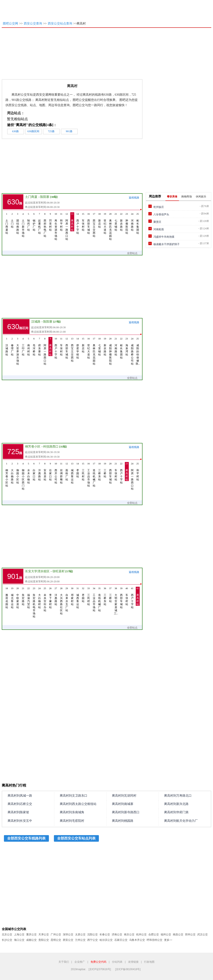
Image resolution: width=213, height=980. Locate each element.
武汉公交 (203, 934)
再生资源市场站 (56, 226)
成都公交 (31, 940)
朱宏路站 (23, 596)
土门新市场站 (23, 225)
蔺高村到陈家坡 (18, 812)
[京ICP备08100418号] (128, 969)
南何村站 (29, 347)
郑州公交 (190, 934)
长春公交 (105, 934)
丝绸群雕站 (61, 473)
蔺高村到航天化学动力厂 (181, 821)
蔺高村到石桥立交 (20, 804)
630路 (15, 131)
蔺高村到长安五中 (20, 821)
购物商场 (187, 197)
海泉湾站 (127, 347)
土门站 (12, 220)
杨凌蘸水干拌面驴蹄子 (167, 244)
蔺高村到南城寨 (123, 804)
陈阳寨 (45, 197)
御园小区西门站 (23, 476)
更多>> (168, 940)
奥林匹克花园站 (110, 226)
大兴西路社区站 (61, 601)
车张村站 (83, 222)
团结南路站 (18, 223)
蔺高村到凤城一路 (20, 796)
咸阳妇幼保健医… (138, 351)
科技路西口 (51, 447)
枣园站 (78, 470)
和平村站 (61, 222)
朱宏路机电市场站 (34, 602)
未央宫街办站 (45, 599)
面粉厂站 (67, 472)
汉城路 (36, 322)
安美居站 (45, 472)
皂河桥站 (34, 347)
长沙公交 (7, 940)
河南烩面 (159, 229)
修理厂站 (12, 347)
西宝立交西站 (94, 225)
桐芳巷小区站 (7, 475)
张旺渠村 (58, 571)
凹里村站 (50, 222)
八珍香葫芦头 (161, 214)
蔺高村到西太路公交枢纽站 (78, 804)
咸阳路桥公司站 (132, 351)
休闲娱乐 (201, 197)
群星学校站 (78, 348)
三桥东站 (100, 472)
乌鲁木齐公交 (137, 940)
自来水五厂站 (67, 599)
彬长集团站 (138, 223)
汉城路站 (7, 347)
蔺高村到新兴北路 (176, 804)
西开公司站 (56, 473)
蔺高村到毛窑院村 (72, 821)
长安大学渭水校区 (37, 571)
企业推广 (80, 962)
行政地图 (149, 962)
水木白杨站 (29, 473)
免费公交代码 (98, 962)
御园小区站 (18, 473)
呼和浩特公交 (155, 940)
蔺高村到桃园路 (123, 821)
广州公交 (56, 934)
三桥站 (105, 470)
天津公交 (44, 934)
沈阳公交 (93, 934)
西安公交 (68, 940)
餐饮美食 (172, 197)
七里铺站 (116, 222)
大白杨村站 (40, 598)
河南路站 (132, 222)
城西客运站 (72, 473)
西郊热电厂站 (45, 225)
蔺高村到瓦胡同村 (124, 796)
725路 (51, 131)
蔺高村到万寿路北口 (178, 796)
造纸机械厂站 (94, 475)
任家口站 (50, 472)
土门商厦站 (7, 223)
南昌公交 (178, 934)
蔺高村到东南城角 (72, 812)
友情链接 (133, 962)
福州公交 (166, 934)
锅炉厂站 (34, 222)
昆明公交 (56, 940)
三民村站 (83, 472)
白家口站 (34, 472)
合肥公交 (154, 934)
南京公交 (129, 934)
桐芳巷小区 (33, 447)
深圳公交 (68, 934)
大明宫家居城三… (116, 601)
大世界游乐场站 (18, 351)
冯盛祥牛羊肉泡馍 (164, 237)
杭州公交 (141, 934)
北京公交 (7, 934)
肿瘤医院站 (127, 223)
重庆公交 (31, 934)
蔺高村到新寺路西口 (126, 812)
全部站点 (134, 253)
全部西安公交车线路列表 (26, 838)
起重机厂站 (40, 223)
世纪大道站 (105, 223)
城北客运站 (12, 598)
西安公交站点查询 (60, 24)
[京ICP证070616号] (100, 969)
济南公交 (117, 934)
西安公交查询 (33, 24)
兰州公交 (80, 940)
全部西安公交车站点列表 (76, 838)
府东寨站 (40, 347)
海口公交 (19, 940)
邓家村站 (72, 596)
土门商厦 (31, 197)
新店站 (100, 220)
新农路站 (121, 222)
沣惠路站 (40, 472)
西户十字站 (78, 223)
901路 (69, 131)
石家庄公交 (121, 940)
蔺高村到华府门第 (176, 812)
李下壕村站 (50, 598)
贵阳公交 (44, 940)
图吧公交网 (10, 24)
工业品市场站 (89, 475)
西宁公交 (93, 940)
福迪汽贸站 (29, 598)
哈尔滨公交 (106, 940)
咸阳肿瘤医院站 (110, 351)
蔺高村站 (72, 222)
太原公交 (80, 934)
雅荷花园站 (7, 598)
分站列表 (117, 962)
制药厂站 (29, 222)
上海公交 (19, 934)
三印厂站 (23, 347)
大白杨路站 (12, 473)
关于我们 (64, 962)
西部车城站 (89, 223)
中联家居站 (18, 598)
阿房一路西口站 (67, 226)
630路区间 (33, 131)
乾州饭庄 (159, 207)
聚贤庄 (157, 222)
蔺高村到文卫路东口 (74, 796)
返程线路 (134, 198)
